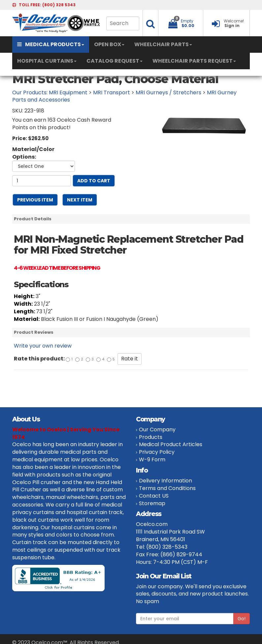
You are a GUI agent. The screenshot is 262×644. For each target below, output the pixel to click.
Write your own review (43, 346)
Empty (187, 21)
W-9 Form (152, 460)
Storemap (152, 503)
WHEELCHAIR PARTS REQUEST (194, 61)
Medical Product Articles (171, 444)
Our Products (29, 92)
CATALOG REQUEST (115, 61)
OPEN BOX (109, 44)
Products (151, 437)
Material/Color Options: (33, 153)
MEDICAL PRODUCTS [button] (51, 44)
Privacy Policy (157, 452)
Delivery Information (165, 481)
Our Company (157, 429)
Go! (242, 619)
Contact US (154, 496)
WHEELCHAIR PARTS (163, 44)
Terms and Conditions (167, 488)
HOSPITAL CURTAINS (47, 61)
